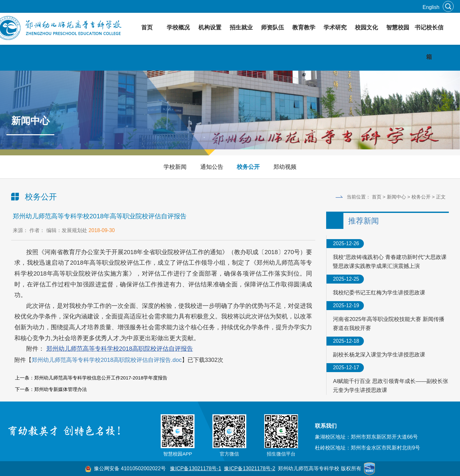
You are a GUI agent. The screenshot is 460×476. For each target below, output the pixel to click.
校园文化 (366, 27)
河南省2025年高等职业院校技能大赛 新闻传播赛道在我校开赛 (389, 324)
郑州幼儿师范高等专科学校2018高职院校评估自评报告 (120, 349)
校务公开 (248, 167)
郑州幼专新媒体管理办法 (61, 389)
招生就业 (241, 27)
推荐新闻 (364, 221)
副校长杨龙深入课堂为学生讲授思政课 (379, 355)
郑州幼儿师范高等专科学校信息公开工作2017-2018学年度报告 (101, 378)
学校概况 (178, 27)
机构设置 (210, 27)
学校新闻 (175, 167)
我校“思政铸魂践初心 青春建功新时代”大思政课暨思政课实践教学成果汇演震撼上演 (390, 262)
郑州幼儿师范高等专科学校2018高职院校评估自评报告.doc (107, 360)
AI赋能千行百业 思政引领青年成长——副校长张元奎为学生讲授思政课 (391, 386)
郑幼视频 (285, 167)
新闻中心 (396, 197)
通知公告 (212, 167)
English (431, 7)
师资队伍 (272, 27)
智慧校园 (398, 27)
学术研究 (335, 27)
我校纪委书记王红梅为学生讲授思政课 (379, 293)
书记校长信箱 (429, 42)
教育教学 (304, 27)
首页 (147, 27)
